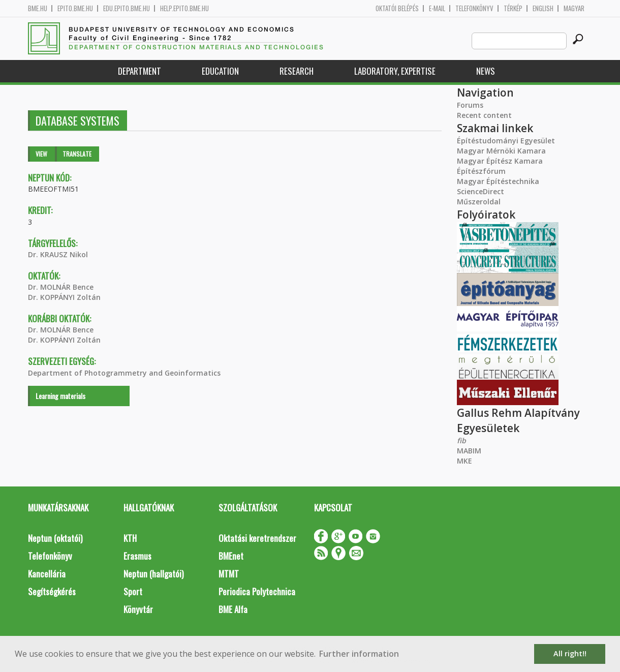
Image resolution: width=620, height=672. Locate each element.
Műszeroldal (479, 202)
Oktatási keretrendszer (257, 538)
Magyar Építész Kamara (500, 161)
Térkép (513, 8)
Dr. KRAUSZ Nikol (58, 254)
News (486, 71)
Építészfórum (481, 171)
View (41, 154)
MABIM (469, 451)
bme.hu (38, 8)
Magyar (574, 8)
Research (297, 71)
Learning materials (60, 396)
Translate (77, 154)
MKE (464, 461)
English (543, 8)
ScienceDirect (480, 191)
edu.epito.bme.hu (127, 8)
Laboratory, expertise (395, 71)
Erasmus (137, 556)
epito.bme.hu (75, 8)
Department (139, 71)
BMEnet (231, 556)
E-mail (437, 8)
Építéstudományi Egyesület (506, 141)
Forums (470, 105)
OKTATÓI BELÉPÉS (397, 8)
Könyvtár (138, 609)
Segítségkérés (52, 591)
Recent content (484, 115)
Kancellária (47, 574)
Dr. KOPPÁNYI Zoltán (64, 297)
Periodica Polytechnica (257, 591)
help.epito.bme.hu (184, 8)
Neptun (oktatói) (55, 538)
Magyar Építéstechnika (498, 181)
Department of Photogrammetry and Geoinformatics (124, 373)
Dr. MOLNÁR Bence (61, 287)
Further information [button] (359, 654)
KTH (130, 538)
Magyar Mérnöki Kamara (501, 151)
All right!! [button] (570, 653)
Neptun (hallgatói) (153, 574)
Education (220, 71)
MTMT (229, 574)
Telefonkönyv (474, 8)
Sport (133, 591)
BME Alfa (233, 609)
